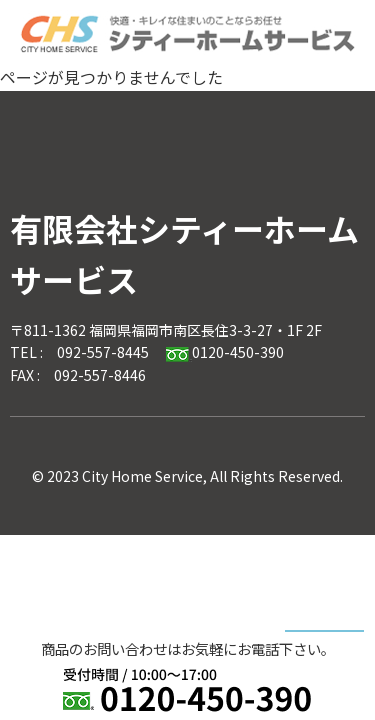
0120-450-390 (225, 352)
